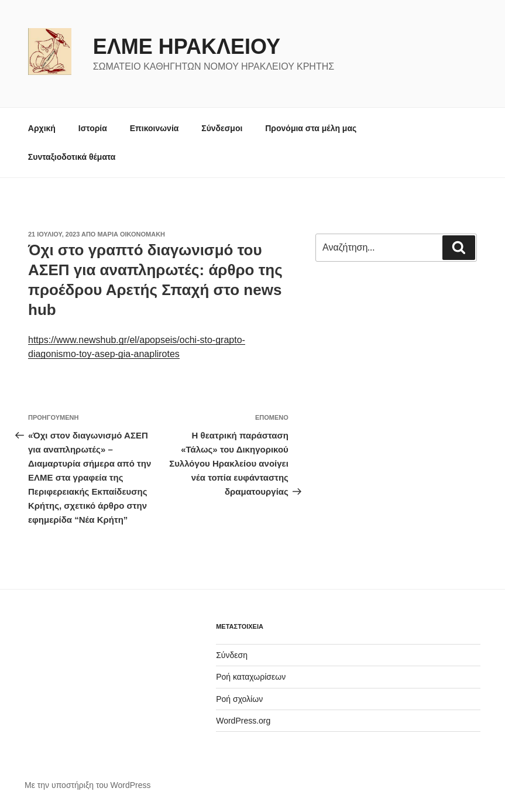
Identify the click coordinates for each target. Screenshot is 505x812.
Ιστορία (93, 128)
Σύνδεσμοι (222, 128)
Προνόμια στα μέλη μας (311, 128)
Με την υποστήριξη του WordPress (88, 785)
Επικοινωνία (154, 128)
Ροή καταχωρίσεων (251, 677)
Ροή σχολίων (239, 699)
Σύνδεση (232, 655)
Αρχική (42, 128)
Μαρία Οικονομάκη (131, 234)
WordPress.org (243, 721)
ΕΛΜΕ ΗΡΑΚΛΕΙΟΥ (187, 47)
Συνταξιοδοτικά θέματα (72, 157)
